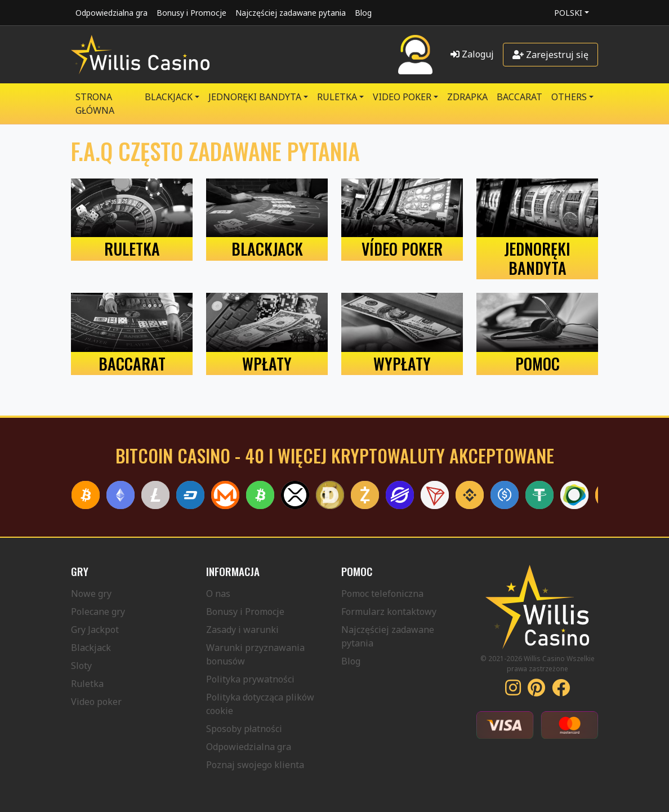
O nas (218, 594)
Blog (363, 13)
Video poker (96, 702)
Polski (568, 13)
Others (569, 97)
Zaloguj (472, 54)
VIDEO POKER (402, 97)
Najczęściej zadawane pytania (291, 13)
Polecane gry (98, 612)
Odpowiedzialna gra (111, 13)
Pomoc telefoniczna (382, 594)
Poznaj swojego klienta (255, 765)
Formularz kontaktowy (389, 612)
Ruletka (87, 684)
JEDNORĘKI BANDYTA (255, 97)
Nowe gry (91, 594)
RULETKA (337, 97)
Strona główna (95, 104)
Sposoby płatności (244, 729)
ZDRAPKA (467, 97)
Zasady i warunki (242, 630)
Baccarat (519, 97)
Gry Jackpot (95, 630)
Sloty (81, 666)
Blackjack (91, 648)
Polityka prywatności (250, 679)
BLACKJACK (169, 97)
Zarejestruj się (550, 55)
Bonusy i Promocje (191, 13)
